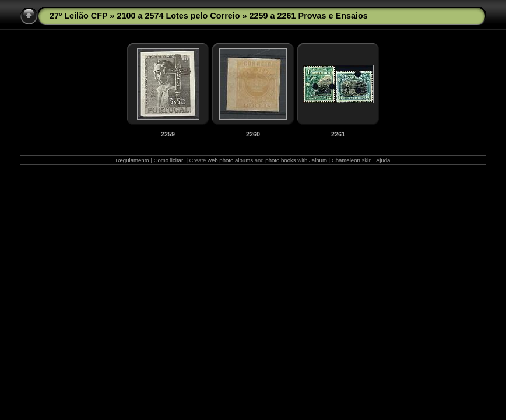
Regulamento (133, 160)
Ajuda (383, 160)
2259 (168, 134)
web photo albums (230, 160)
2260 (253, 134)
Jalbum (318, 160)
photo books (280, 160)
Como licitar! (169, 160)
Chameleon (346, 160)
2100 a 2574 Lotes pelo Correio (178, 16)
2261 (338, 134)
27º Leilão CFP (78, 16)
